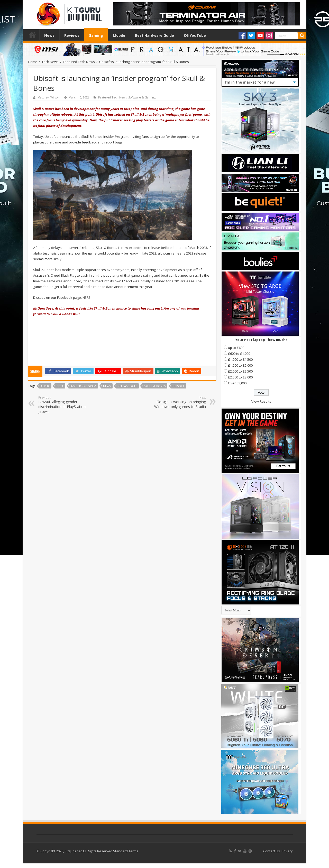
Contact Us (272, 851)
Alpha (45, 386)
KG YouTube (195, 35)
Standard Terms (126, 851)
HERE (86, 297)
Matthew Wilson (49, 97)
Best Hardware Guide (154, 35)
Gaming (96, 35)
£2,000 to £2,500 (240, 371)
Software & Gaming (142, 97)
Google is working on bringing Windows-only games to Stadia (180, 402)
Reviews (72, 35)
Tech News (50, 62)
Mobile (119, 35)
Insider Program (83, 386)
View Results (261, 401)
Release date (127, 386)
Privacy (287, 851)
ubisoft (178, 386)
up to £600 (236, 348)
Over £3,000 (237, 383)
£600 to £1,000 (239, 354)
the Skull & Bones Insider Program (102, 137)
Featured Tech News (79, 62)
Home (32, 35)
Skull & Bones (155, 386)
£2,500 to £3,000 (240, 377)
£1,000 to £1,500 (240, 359)
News (49, 35)
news (107, 386)
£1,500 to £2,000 (240, 365)
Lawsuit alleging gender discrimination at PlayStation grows (65, 405)
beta (60, 386)
